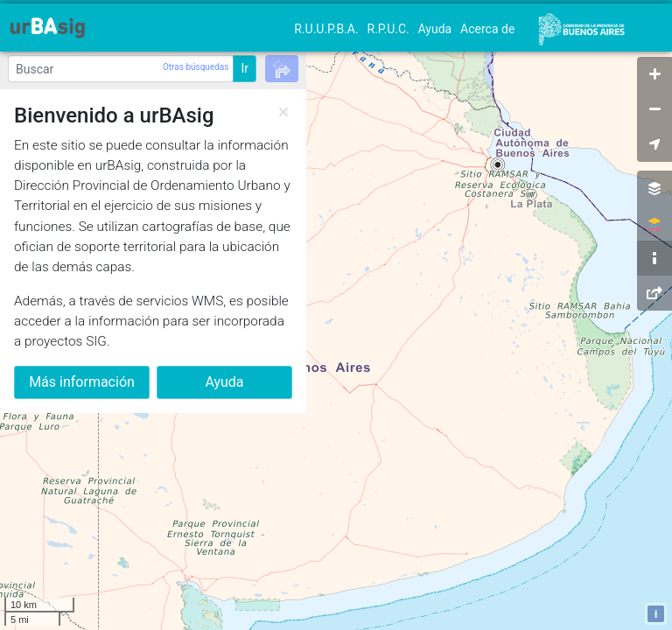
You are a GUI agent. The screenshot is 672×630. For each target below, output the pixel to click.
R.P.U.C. (388, 29)
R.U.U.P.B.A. (326, 29)
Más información (82, 382)
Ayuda (435, 29)
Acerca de (487, 29)
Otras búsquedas (196, 67)
